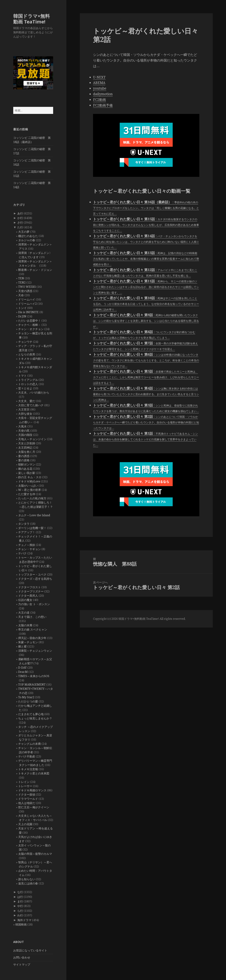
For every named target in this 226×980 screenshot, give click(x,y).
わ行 (20, 915)
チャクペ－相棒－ (29, 325)
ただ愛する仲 (27, 494)
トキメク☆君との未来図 (34, 773)
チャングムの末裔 (29, 744)
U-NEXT (99, 77)
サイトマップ (22, 964)
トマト (22, 376)
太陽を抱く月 (27, 452)
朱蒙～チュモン (28, 642)
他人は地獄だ (27, 803)
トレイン (24, 782)
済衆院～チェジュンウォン (35, 651)
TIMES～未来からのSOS (34, 676)
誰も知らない (27, 879)
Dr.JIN (22, 316)
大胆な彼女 (25, 414)
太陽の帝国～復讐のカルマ (35, 854)
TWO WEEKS (27, 287)
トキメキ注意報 (28, 769)
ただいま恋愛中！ (29, 321)
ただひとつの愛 (28, 701)
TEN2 (22, 282)
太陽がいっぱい (28, 486)
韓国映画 (21, 924)
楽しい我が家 (27, 473)
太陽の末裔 (25, 625)
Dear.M (23, 672)
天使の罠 (24, 431)
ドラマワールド (28, 799)
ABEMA (99, 83)
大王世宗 (24, 409)
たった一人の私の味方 (32, 498)
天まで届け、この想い (32, 617)
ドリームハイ (27, 299)
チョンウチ (25, 342)
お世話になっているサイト (30, 950)
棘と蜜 (22, 646)
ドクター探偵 (27, 795)
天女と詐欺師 (27, 443)
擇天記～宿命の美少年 (32, 638)
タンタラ (24, 524)
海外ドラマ (24, 920)
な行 (20, 892)
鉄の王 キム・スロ (30, 477)
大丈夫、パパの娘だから (34, 392)
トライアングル (28, 380)
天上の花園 (25, 824)
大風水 (22, 426)
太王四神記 (25, 448)
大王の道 (24, 613)
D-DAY (22, 668)
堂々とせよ (25, 388)
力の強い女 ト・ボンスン (34, 604)
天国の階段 (25, 435)
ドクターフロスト (29, 587)
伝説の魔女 (25, 600)
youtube (100, 88)
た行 (20, 227)
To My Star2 (26, 697)
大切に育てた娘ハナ (31, 405)
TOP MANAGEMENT (32, 684)
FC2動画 (99, 100)
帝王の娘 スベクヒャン (33, 629)
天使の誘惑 (25, 291)
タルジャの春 (27, 240)
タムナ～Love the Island (34, 515)
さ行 (20, 223)
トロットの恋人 (28, 384)
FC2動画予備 (103, 105)
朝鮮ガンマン (27, 464)
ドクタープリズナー (31, 591)
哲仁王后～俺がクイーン (34, 807)
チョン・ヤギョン (29, 549)
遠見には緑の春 (28, 883)
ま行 (20, 901)
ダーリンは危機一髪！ (32, 528)
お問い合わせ (22, 957)
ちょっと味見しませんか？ (35, 718)
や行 (20, 906)
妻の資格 (24, 460)
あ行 (20, 213)
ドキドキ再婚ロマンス (32, 790)
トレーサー (25, 786)
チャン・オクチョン (31, 329)
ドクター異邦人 (28, 596)
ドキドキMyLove (29, 481)
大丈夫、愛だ (27, 401)
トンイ (22, 308)
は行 (20, 897)
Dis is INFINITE (28, 312)
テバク (22, 553)
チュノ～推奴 (27, 545)
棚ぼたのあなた (28, 236)
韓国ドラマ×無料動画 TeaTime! (32, 19)
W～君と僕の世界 (30, 490)
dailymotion (103, 94)
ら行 (20, 911)
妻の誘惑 (24, 456)
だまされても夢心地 (31, 714)
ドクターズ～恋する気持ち (35, 579)
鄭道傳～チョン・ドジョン (35, 270)
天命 (21, 295)
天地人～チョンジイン (32, 439)
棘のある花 (25, 469)
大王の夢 (24, 232)
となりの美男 (27, 354)
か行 (20, 218)
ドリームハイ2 (27, 304)
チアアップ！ (27, 532)
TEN (21, 278)
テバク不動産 (27, 756)
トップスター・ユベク (32, 574)
